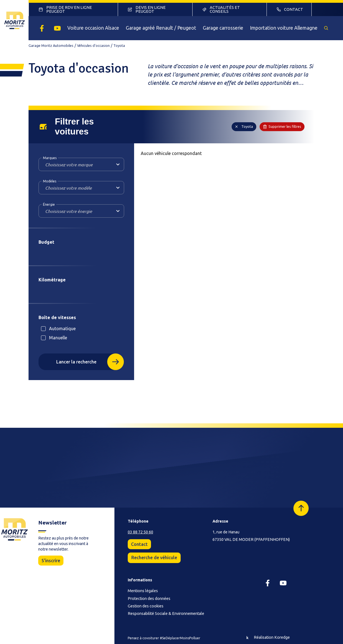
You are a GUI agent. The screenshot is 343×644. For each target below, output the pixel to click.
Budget (46, 242)
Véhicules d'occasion (93, 45)
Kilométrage (52, 280)
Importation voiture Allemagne (284, 28)
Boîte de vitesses (57, 317)
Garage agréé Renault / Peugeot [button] (161, 28)
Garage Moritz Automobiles (51, 45)
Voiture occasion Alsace (93, 28)
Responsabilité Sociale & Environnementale (166, 614)
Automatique (62, 329)
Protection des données (149, 599)
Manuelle (58, 338)
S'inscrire (51, 561)
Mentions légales (143, 591)
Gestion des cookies (146, 606)
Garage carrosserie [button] (223, 28)
